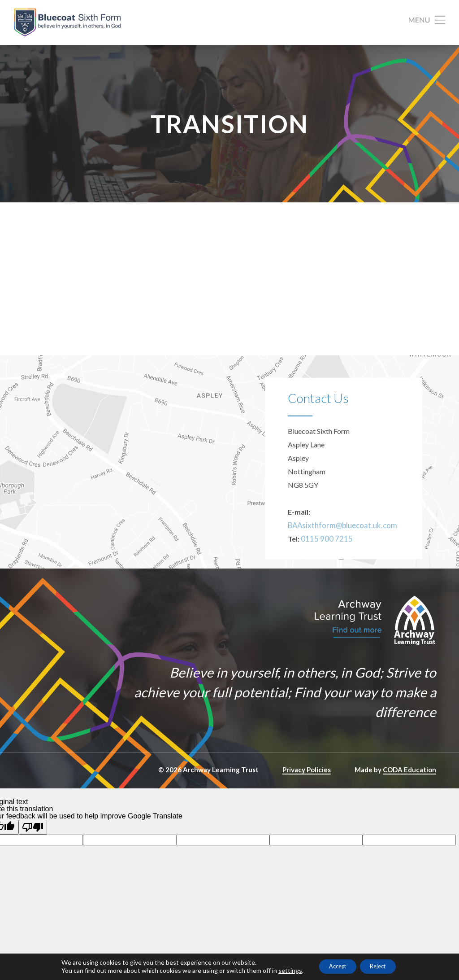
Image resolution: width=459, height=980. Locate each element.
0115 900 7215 (324, 561)
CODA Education (409, 792)
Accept (333, 966)
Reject (383, 966)
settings (280, 970)
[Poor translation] (33, 849)
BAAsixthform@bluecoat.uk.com (339, 547)
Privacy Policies (307, 792)
